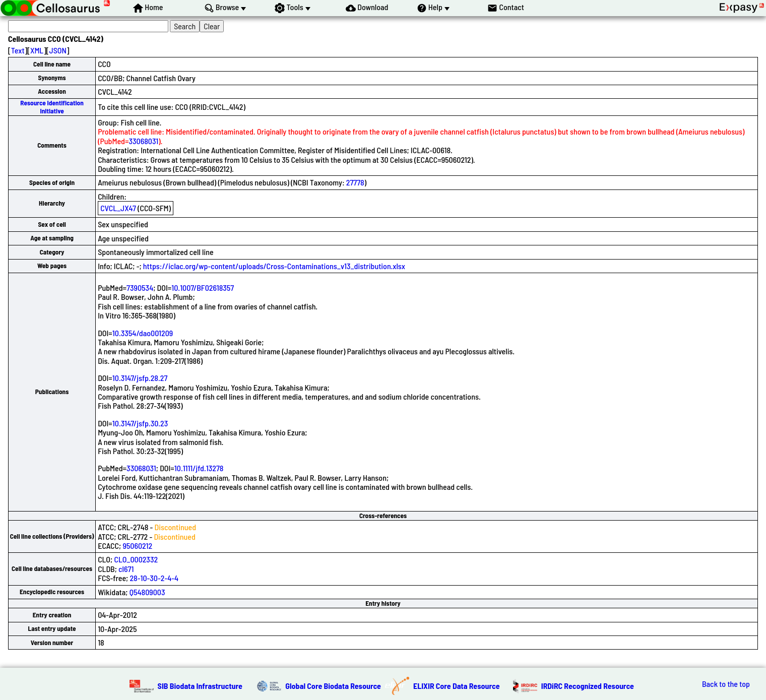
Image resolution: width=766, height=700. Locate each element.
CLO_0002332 (136, 559)
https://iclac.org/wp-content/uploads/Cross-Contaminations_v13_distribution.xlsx (274, 266)
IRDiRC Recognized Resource (588, 686)
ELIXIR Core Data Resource (457, 686)
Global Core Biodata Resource (333, 686)
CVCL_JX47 (118, 208)
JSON (58, 50)
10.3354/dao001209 (143, 333)
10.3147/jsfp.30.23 (140, 423)
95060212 (137, 546)
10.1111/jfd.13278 (199, 468)
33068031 (143, 141)
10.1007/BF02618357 (203, 288)
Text (18, 50)
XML (37, 50)
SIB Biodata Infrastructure (200, 686)
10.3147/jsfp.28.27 (140, 378)
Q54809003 (147, 592)
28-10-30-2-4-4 (154, 578)
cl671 (126, 569)
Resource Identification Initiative (52, 107)
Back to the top (726, 684)
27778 (355, 182)
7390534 (140, 288)
